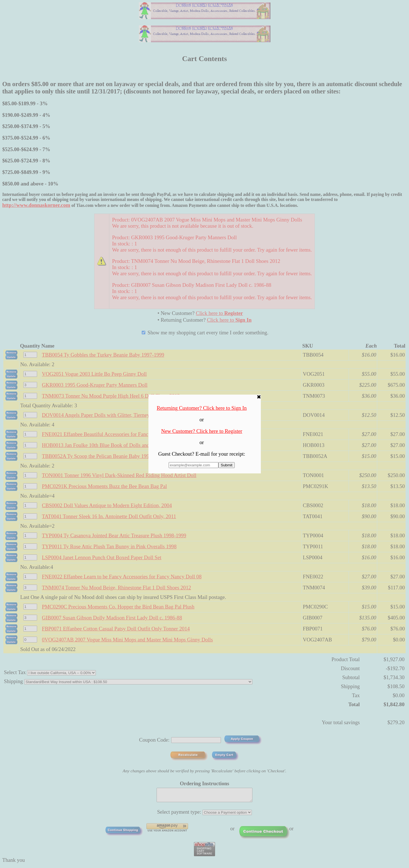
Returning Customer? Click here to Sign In (202, 408)
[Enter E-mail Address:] (194, 465)
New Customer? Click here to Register (202, 431)
